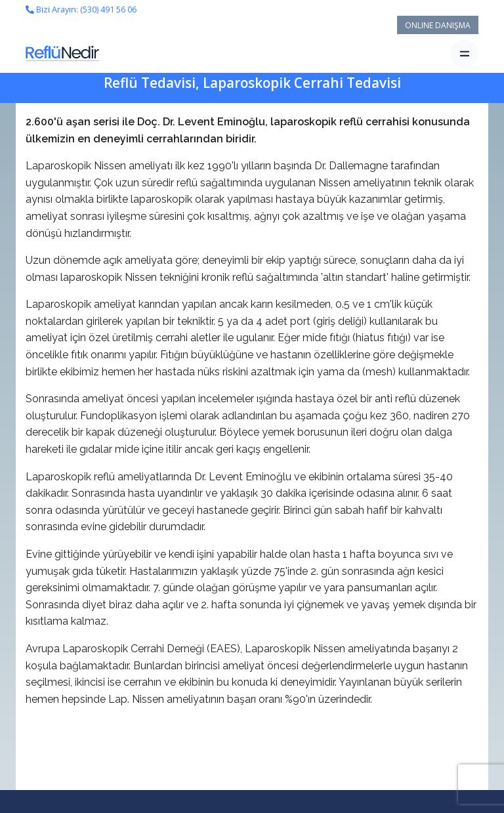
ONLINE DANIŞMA (438, 25)
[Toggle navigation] (464, 53)
